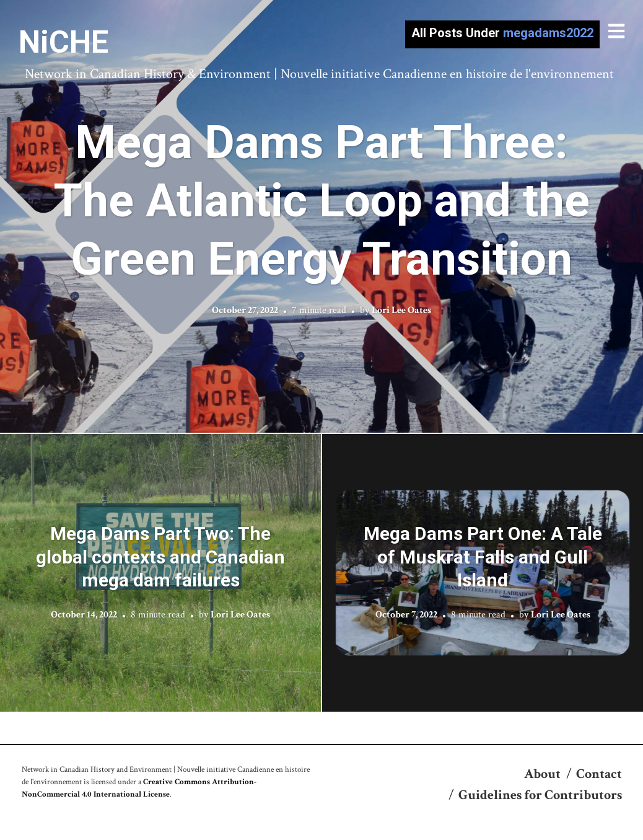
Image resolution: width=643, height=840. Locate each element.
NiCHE (63, 42)
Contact (599, 774)
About (542, 774)
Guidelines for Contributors (540, 795)
